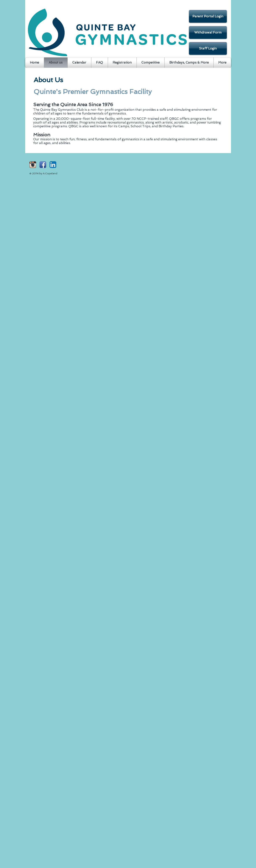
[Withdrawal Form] (208, 33)
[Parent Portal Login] (208, 16)
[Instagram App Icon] (33, 165)
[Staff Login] (208, 48)
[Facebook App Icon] (43, 165)
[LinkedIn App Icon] (53, 165)
